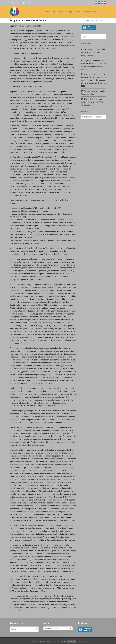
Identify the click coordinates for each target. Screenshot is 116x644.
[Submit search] (104, 37)
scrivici (16, 3)
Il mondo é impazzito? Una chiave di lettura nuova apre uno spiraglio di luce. (94, 53)
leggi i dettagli (82, 641)
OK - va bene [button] (72, 641)
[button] (106, 12)
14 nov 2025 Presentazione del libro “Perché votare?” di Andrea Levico (93, 102)
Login (26, 3)
